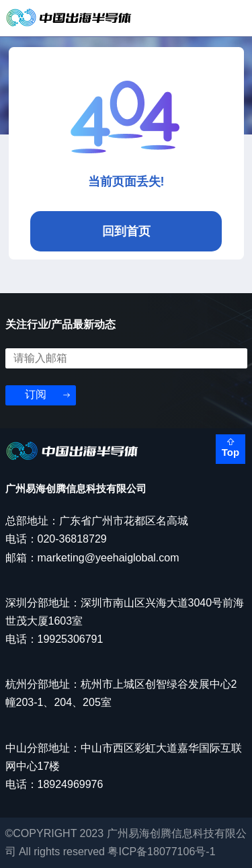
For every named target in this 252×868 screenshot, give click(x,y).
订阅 (36, 394)
